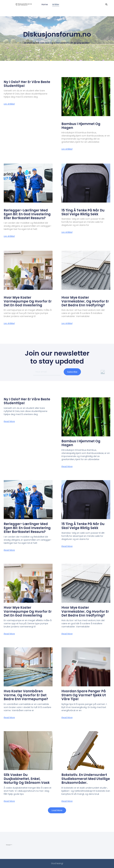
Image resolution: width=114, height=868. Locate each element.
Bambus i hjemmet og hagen (81, 126)
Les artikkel (9, 104)
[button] (57, 810)
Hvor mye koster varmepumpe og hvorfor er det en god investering (28, 301)
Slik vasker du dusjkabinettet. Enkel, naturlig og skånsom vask (27, 779)
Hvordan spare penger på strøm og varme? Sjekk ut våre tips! (84, 695)
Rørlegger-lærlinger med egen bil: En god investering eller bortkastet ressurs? (27, 214)
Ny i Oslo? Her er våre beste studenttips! (27, 84)
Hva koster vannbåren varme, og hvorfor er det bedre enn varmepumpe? (26, 695)
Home (45, 4)
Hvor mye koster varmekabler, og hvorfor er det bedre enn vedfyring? (85, 301)
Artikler (56, 4)
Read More (9, 421)
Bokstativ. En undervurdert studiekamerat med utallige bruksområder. (86, 779)
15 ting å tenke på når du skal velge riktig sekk (83, 212)
